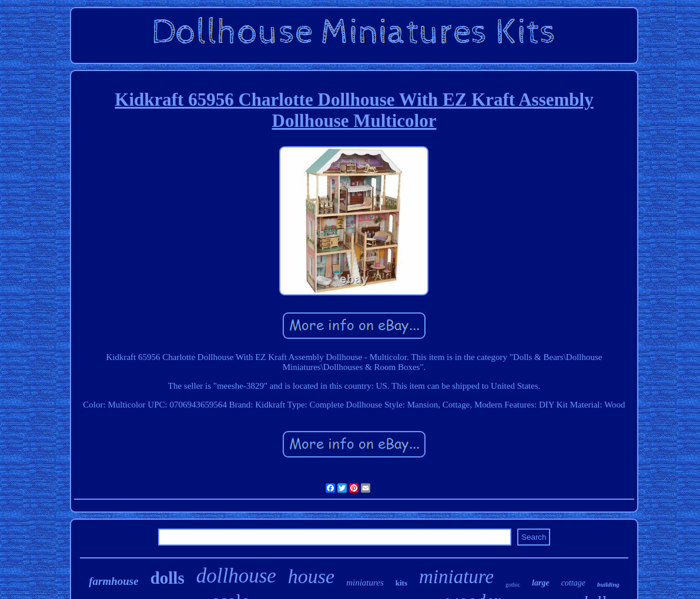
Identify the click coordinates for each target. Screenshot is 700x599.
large (541, 583)
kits (401, 583)
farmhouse (113, 581)
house (311, 576)
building (608, 584)
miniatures (365, 583)
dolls (168, 578)
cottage (573, 583)
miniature (456, 577)
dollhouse (236, 576)
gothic (513, 585)
